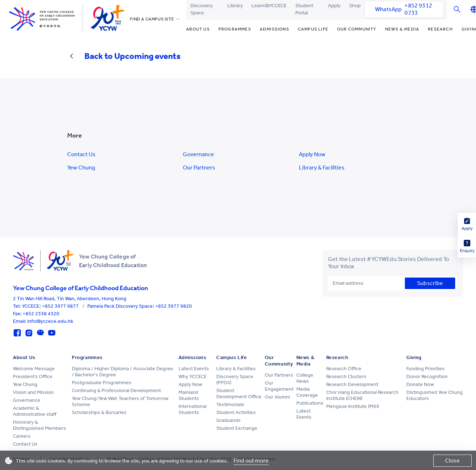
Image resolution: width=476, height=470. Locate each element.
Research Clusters (346, 376)
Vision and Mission (33, 392)
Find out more (251, 460)
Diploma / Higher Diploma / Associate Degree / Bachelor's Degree (123, 372)
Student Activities (236, 412)
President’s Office (33, 376)
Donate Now (420, 384)
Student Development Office (239, 394)
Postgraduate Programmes (102, 383)
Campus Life (313, 29)
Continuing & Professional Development (116, 390)
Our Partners (199, 167)
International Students (193, 409)
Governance (198, 154)
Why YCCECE (193, 376)
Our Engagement (279, 386)
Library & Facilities (322, 167)
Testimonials (230, 404)
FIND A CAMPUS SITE (152, 19)
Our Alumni (277, 397)
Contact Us (81, 154)
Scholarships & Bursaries (99, 412)
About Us (198, 29)
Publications (310, 403)
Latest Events (194, 369)
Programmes (235, 29)
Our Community (357, 29)
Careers (22, 436)
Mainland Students (189, 395)
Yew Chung (81, 167)
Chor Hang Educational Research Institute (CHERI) (362, 395)
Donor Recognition (427, 376)
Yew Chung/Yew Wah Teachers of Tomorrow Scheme (120, 401)
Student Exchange (237, 428)
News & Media (402, 29)
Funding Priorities (426, 369)
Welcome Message (34, 369)
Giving (414, 357)
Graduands (228, 420)
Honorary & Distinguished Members (40, 425)
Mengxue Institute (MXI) (353, 406)
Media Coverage (307, 392)
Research (440, 29)
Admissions (274, 29)
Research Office (344, 369)
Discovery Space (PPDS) (235, 380)
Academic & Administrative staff (35, 411)
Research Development (352, 384)
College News (305, 378)
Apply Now (312, 154)
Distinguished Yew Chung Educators (435, 395)
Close (452, 460)
